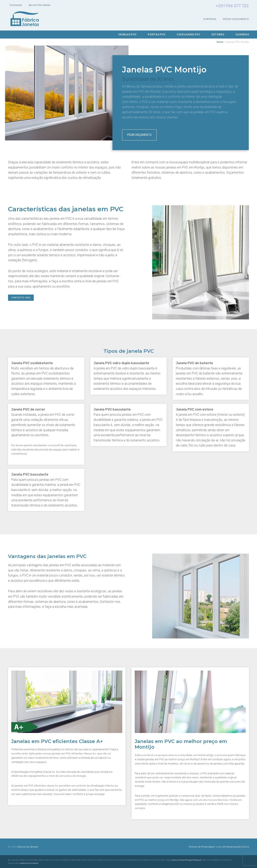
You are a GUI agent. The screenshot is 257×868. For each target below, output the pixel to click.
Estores (218, 34)
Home (220, 42)
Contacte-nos (21, 298)
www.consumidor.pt (29, 863)
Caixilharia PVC (189, 34)
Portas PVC (157, 34)
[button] (8, 860)
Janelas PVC (127, 34)
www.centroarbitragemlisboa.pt (186, 860)
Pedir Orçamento (236, 19)
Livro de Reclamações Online (233, 847)
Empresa (210, 19)
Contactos (16, 5)
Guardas (242, 34)
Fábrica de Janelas (28, 847)
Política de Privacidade (201, 847)
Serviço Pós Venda (39, 5)
